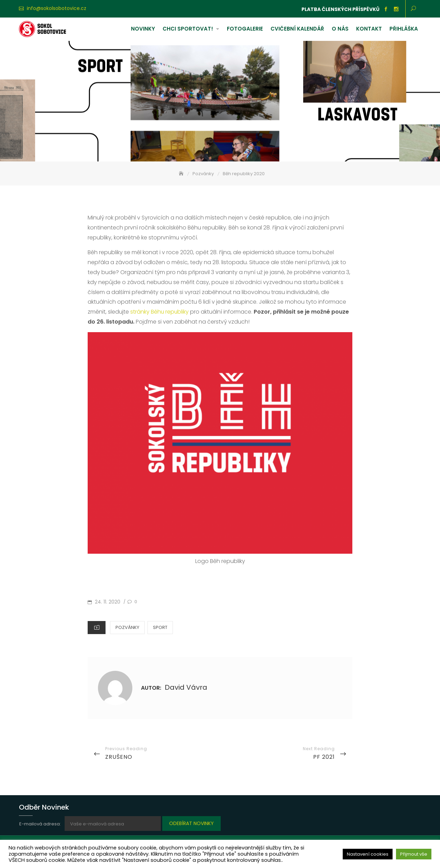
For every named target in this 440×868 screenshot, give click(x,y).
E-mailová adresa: (41, 824)
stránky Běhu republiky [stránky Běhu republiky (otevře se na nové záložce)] (160, 312)
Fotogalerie (245, 29)
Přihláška (404, 29)
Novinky (143, 29)
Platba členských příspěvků (340, 9)
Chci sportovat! (188, 29)
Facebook (386, 9)
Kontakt (369, 29)
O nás (340, 29)
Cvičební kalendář (297, 29)
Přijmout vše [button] (414, 854)
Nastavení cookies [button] (368, 854)
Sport (160, 627)
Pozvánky (127, 627)
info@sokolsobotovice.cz (57, 8)
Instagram (396, 9)
